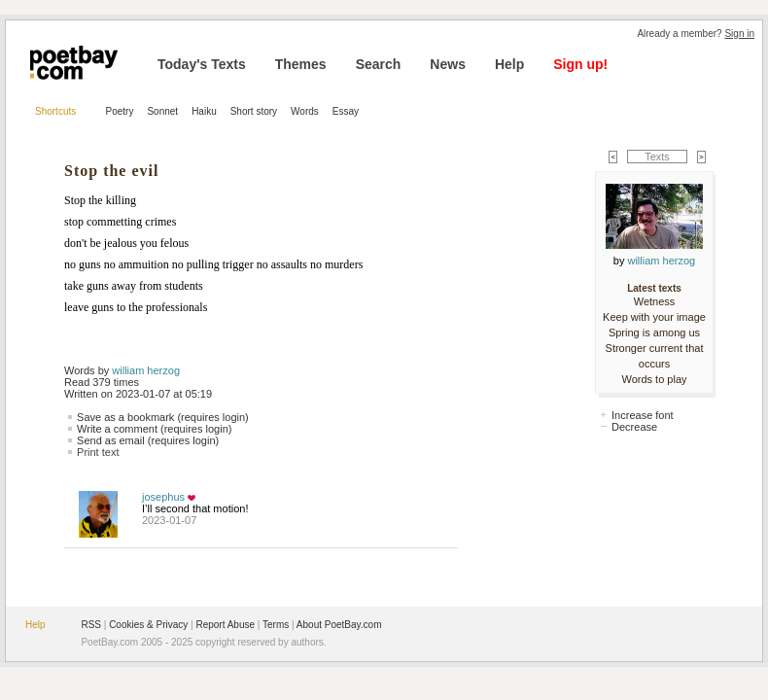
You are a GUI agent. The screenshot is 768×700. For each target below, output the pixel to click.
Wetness (655, 301)
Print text (98, 452)
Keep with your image (654, 317)
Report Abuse (225, 625)
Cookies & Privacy (148, 625)
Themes (301, 64)
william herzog (146, 370)
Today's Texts (202, 64)
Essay (346, 111)
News (448, 64)
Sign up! (580, 64)
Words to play (654, 379)
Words (305, 111)
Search (379, 64)
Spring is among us (654, 332)
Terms (276, 625)
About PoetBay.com (339, 625)
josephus (163, 497)
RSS (91, 625)
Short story (254, 111)
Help (509, 64)
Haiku (204, 111)
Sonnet (162, 111)
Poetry (120, 111)
